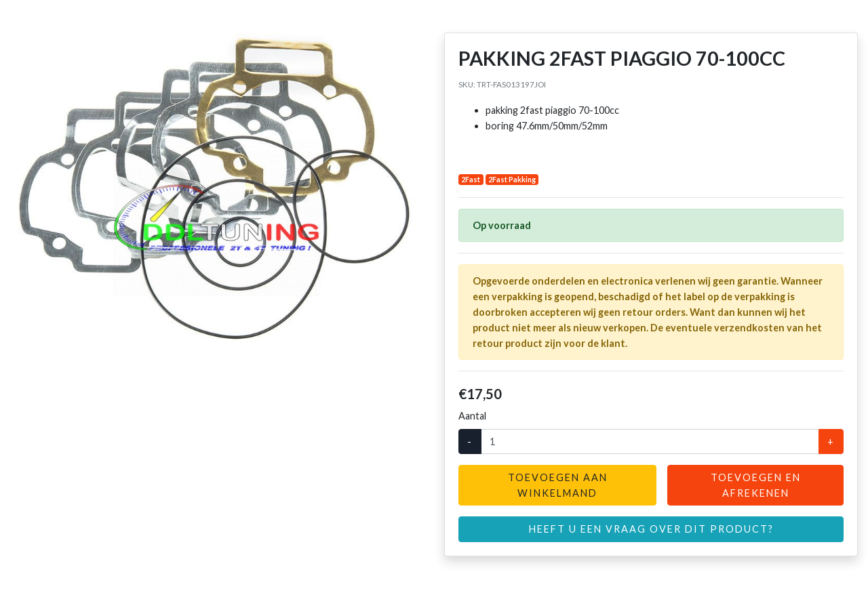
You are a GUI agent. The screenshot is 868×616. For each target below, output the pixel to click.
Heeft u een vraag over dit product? (651, 529)
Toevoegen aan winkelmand (558, 485)
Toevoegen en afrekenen (756, 485)
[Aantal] (650, 442)
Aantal (472, 416)
